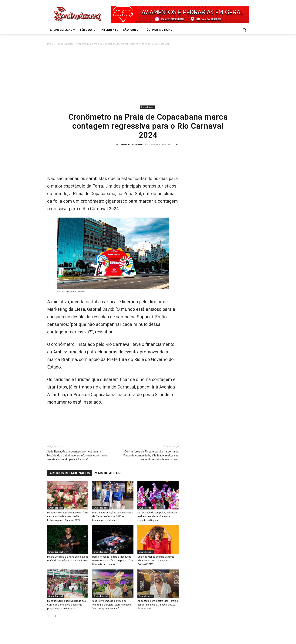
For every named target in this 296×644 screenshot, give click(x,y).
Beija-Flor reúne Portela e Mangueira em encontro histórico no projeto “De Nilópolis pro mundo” (113, 561)
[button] (244, 30)
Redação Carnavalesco (133, 144)
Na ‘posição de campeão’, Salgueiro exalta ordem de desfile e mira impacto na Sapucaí (157, 516)
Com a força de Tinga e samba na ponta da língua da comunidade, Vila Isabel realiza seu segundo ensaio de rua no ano (151, 455)
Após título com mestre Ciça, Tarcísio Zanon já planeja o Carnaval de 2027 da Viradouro (158, 605)
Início (50, 44)
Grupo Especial (65, 44)
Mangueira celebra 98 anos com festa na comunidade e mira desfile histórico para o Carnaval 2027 (68, 516)
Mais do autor (108, 473)
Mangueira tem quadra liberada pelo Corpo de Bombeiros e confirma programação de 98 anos (67, 605)
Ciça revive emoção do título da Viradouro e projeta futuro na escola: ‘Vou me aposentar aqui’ (112, 605)
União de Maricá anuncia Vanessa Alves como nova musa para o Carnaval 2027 (156, 561)
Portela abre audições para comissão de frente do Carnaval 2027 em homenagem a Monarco (113, 516)
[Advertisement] (148, 76)
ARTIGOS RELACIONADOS (70, 473)
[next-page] (56, 616)
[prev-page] (50, 616)
